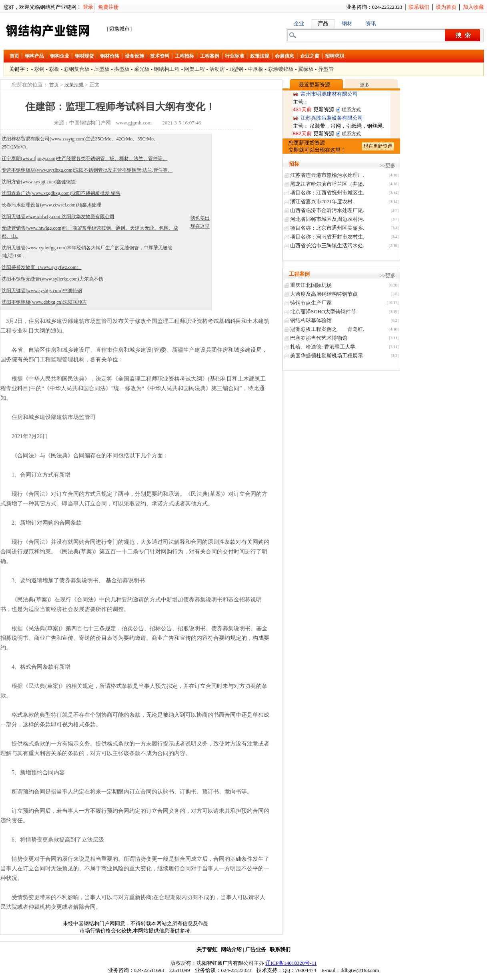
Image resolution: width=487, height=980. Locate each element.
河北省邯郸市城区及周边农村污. (327, 219)
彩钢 (39, 69)
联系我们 (419, 7)
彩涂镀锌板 (281, 69)
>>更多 (388, 165)
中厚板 (256, 69)
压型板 (102, 69)
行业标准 (234, 56)
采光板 (142, 69)
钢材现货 (84, 56)
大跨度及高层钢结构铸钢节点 (324, 294)
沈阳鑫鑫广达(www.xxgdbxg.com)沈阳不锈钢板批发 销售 (61, 193)
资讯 (371, 23)
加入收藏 (473, 7)
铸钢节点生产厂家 (311, 303)
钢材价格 (110, 56)
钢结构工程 (167, 69)
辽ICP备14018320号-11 (291, 963)
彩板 (54, 69)
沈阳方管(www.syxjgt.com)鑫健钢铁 (39, 182)
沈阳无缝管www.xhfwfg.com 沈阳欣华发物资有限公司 (58, 216)
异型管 (326, 69)
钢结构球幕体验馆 (311, 320)
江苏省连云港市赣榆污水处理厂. (327, 175)
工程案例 (210, 56)
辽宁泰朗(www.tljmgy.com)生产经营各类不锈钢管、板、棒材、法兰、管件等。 (84, 158)
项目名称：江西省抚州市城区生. (327, 193)
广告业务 (256, 949)
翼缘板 (306, 69)
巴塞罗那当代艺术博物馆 (319, 338)
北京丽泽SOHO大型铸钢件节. (324, 312)
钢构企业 (60, 56)
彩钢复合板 (77, 69)
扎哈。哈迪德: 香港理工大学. (323, 347)
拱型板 (122, 69)
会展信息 (285, 56)
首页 (14, 56)
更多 (365, 85)
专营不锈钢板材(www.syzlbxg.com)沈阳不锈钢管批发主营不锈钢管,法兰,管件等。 (87, 170)
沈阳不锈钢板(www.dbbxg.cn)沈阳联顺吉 (44, 302)
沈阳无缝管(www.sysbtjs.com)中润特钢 (42, 291)
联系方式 (351, 110)
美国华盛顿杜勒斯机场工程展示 (327, 356)
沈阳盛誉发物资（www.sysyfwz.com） (41, 267)
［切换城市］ (119, 29)
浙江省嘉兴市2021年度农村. (322, 201)
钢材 (347, 23)
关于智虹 (207, 949)
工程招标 (184, 56)
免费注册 (108, 7)
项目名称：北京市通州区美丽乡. (327, 228)
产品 (323, 23)
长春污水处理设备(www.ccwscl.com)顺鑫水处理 (51, 205)
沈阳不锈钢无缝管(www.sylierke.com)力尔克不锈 (52, 279)
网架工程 (194, 69)
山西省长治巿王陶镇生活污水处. (327, 246)
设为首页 (446, 7)
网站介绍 (231, 949)
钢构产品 (34, 56)
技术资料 (160, 56)
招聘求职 (335, 56)
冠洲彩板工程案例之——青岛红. (327, 329)
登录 (88, 7)
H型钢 (236, 69)
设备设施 (134, 56)
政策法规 (260, 56)
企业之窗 (310, 56)
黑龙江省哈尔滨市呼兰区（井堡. (327, 184)
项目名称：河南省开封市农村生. (327, 237)
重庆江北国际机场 (311, 285)
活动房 (217, 69)
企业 (299, 23)
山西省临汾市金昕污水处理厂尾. (327, 210)
